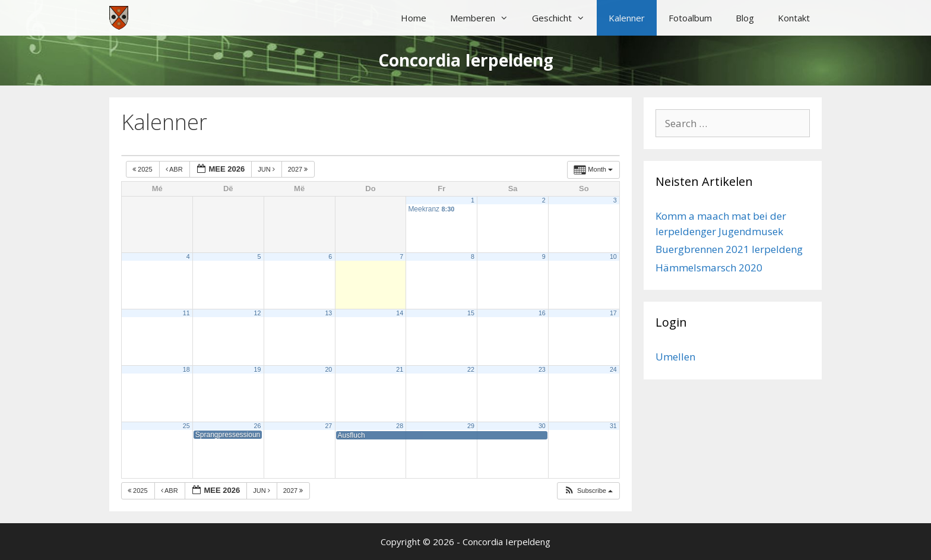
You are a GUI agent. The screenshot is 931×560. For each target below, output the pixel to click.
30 (542, 426)
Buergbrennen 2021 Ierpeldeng (729, 249)
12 (258, 313)
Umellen (675, 357)
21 (400, 369)
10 (613, 257)
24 (613, 369)
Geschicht (564, 18)
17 (613, 313)
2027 (299, 169)
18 (186, 369)
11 (186, 313)
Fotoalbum (690, 18)
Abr (175, 169)
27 (328, 426)
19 (258, 369)
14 (400, 313)
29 (471, 426)
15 (471, 313)
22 (471, 369)
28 (400, 426)
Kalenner (627, 18)
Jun (267, 169)
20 (328, 369)
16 (542, 313)
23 (542, 369)
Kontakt (794, 18)
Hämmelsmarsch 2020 (709, 268)
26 (258, 426)
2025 (143, 169)
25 (186, 426)
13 (328, 313)
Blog (745, 18)
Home (414, 18)
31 (613, 426)
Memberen (485, 18)
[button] (588, 491)
